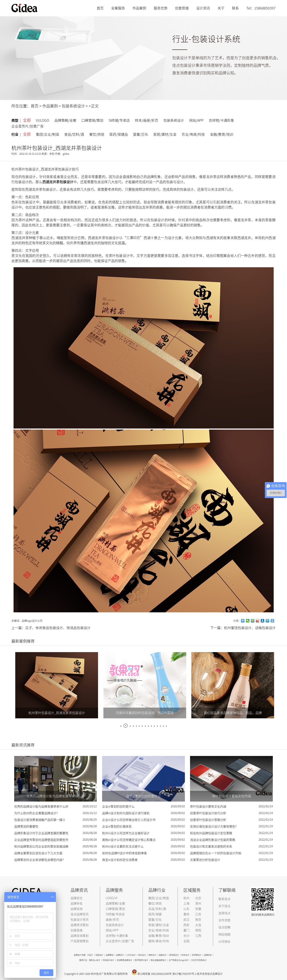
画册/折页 (112, 920)
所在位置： (21, 106)
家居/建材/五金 (165, 134)
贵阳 (198, 930)
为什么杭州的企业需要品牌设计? (36, 813)
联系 (235, 8)
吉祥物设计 (197, 955)
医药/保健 (155, 914)
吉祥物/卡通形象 (221, 120)
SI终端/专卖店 (119, 120)
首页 (100, 8)
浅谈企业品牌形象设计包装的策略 (213, 840)
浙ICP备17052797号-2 (184, 974)
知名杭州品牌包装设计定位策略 (211, 833)
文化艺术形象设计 (199, 960)
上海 (186, 903)
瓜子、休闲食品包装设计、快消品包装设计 (58, 628)
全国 (186, 941)
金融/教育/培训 (222, 134)
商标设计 (152, 955)
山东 (186, 909)
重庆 (186, 914)
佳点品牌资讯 (80, 914)
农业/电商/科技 (193, 134)
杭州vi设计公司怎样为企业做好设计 (126, 833)
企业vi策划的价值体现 (117, 826)
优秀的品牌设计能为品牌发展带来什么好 (41, 806)
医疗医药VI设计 (141, 960)
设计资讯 (203, 8)
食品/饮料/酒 (74, 134)
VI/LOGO (43, 120)
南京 (198, 920)
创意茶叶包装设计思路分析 (208, 820)
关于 (221, 8)
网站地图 (224, 934)
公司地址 (224, 942)
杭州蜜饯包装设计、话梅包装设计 (250, 628)
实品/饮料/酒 (157, 909)
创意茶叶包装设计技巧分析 (208, 813)
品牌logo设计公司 (32, 621)
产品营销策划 (80, 941)
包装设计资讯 (80, 920)
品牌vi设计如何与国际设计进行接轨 (126, 813)
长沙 (186, 936)
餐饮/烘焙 (97, 134)
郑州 (198, 903)
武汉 (186, 920)
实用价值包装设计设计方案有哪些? (213, 826)
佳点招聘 (224, 927)
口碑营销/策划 (92, 120)
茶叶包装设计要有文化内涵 (208, 806)
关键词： (17, 621)
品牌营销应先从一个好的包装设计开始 (216, 853)
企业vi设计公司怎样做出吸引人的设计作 (129, 820)
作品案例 (139, 8)
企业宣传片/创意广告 (28, 126)
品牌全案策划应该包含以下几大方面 (38, 853)
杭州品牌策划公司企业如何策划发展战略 (41, 846)
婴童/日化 (141, 134)
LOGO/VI (112, 898)
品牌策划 (110, 955)
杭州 (186, 898)
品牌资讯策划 (80, 925)
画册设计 (163, 955)
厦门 (186, 930)
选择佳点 (224, 913)
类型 (16, 121)
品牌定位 (77, 898)
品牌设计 (120, 955)
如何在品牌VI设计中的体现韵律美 (124, 853)
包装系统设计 (73, 106)
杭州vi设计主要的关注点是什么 (123, 846)
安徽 (198, 909)
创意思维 (182, 8)
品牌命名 (77, 903)
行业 (16, 134)
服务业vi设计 (95, 960)
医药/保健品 (119, 134)
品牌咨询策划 (80, 936)
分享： (237, 621)
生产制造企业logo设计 (179, 960)
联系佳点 (224, 899)
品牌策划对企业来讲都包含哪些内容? (39, 860)
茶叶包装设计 (119, 256)
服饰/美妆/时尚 (159, 941)
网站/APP (196, 120)
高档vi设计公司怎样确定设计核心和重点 (129, 840)
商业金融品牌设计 (158, 960)
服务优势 (161, 8)
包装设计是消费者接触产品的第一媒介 (40, 820)
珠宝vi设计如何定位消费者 (120, 860)
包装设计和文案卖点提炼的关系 (211, 846)
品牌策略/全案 (65, 120)
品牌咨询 (77, 909)
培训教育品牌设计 (124, 960)
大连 (198, 925)
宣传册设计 (174, 955)
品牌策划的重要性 (26, 826)
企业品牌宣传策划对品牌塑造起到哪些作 (41, 840)
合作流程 (224, 920)
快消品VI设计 (108, 960)
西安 (186, 925)
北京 (198, 898)
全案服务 (118, 8)
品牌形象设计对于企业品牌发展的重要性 (41, 833)
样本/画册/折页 (147, 120)
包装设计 (99, 955)
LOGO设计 (131, 955)
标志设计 (142, 955)
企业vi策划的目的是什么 (118, 806)
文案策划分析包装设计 (205, 860)
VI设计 (90, 955)
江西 (198, 936)
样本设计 (185, 955)
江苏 (198, 914)
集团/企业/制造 (48, 134)
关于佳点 (224, 906)
